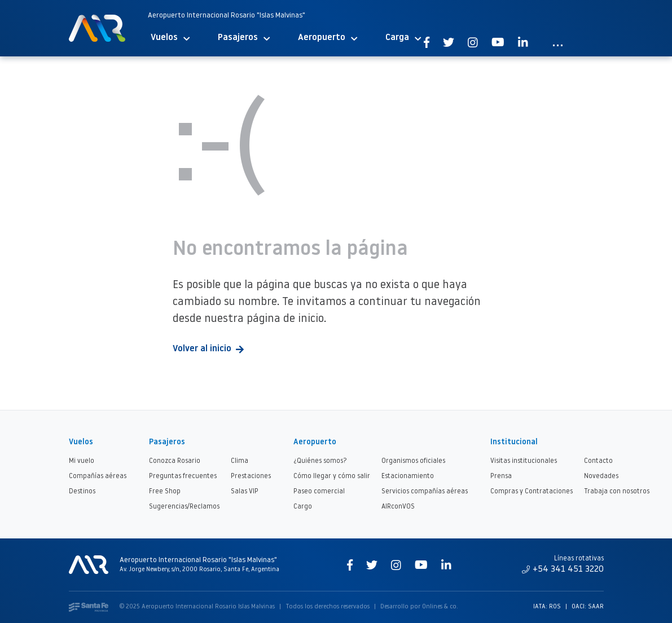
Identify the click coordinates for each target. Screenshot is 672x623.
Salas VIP (245, 492)
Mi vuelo (82, 461)
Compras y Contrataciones (532, 492)
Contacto (598, 461)
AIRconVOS (398, 507)
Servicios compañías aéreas (425, 492)
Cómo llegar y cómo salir (332, 476)
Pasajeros (244, 38)
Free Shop (165, 492)
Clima (240, 461)
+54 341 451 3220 (563, 569)
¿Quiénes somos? (320, 461)
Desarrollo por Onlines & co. (419, 607)
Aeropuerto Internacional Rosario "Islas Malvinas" (227, 16)
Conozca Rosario (175, 461)
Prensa (501, 476)
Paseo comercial (319, 492)
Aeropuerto (328, 38)
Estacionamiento (408, 476)
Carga (403, 38)
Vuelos (170, 38)
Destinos (82, 492)
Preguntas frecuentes (183, 476)
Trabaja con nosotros (617, 492)
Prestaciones (251, 476)
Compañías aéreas (98, 476)
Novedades (601, 476)
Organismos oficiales (413, 461)
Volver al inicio (208, 349)
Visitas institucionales (524, 461)
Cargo (303, 507)
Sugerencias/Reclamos (184, 507)
